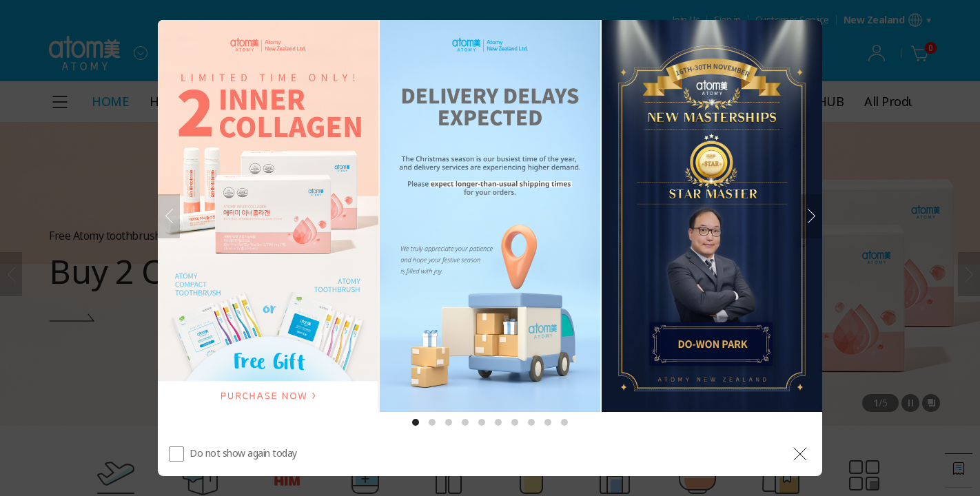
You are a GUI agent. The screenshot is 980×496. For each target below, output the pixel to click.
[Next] (811, 216)
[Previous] (169, 216)
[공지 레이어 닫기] (800, 454)
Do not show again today (243, 453)
